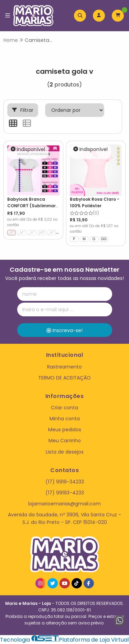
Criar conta (64, 408)
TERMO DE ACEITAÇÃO (64, 378)
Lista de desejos (65, 452)
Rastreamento (64, 367)
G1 (51, 232)
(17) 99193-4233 (65, 493)
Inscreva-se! (64, 330)
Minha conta (65, 419)
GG (42, 232)
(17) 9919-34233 (65, 482)
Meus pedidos (65, 430)
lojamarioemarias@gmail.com (64, 504)
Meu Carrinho (65, 441)
